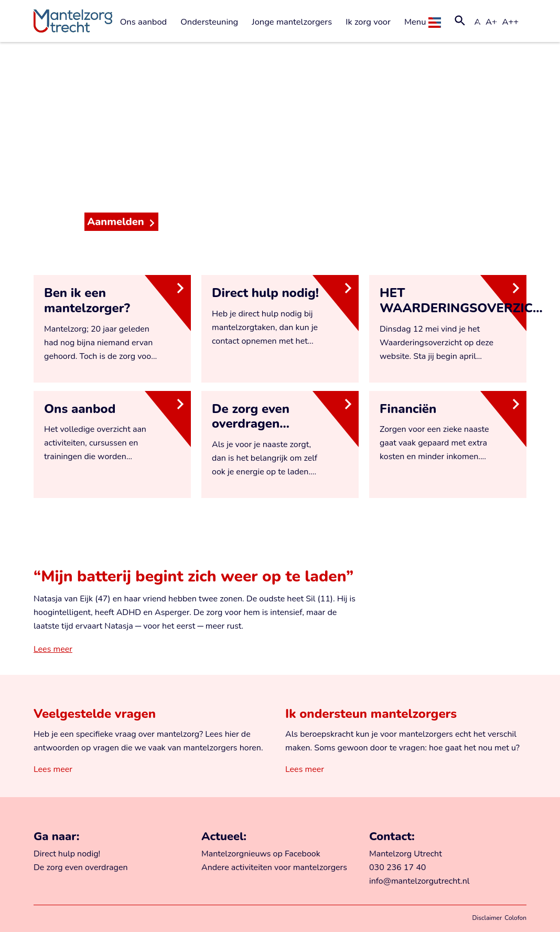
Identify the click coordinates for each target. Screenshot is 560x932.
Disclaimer (487, 918)
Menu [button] (423, 22)
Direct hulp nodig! (67, 854)
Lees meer (53, 649)
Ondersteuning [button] (209, 22)
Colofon (515, 918)
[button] (460, 22)
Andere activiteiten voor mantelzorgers (274, 867)
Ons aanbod (144, 22)
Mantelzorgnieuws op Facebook (261, 854)
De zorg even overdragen (81, 867)
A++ (510, 22)
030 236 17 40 (397, 867)
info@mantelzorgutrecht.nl (419, 881)
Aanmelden (116, 222)
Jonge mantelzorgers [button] (292, 22)
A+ (491, 22)
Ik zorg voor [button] (368, 22)
